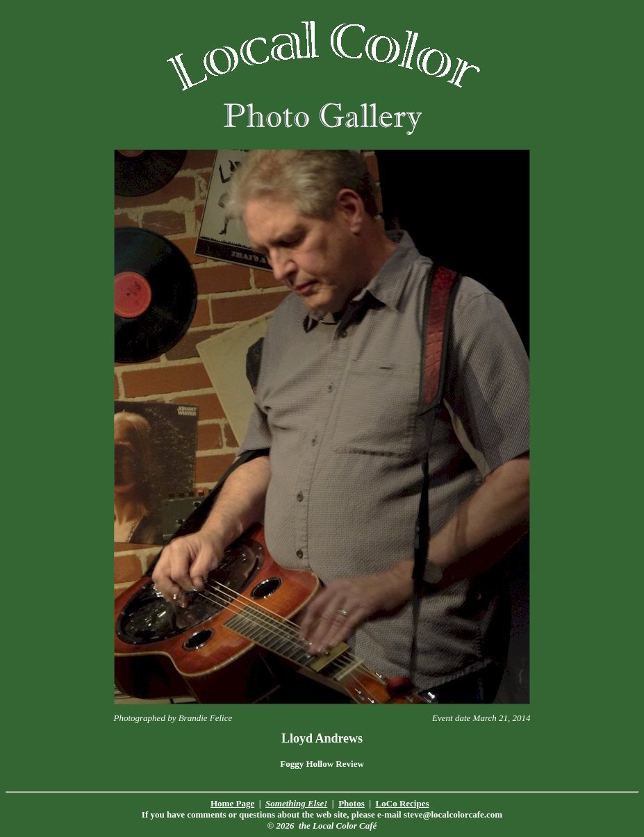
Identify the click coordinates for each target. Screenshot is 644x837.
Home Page (232, 803)
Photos (352, 803)
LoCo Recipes (403, 803)
